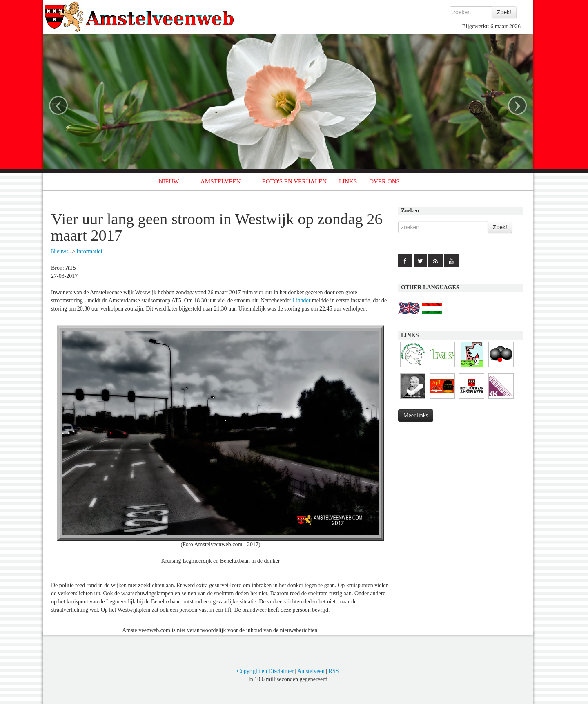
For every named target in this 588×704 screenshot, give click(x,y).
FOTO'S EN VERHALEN (294, 181)
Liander (302, 301)
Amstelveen (311, 671)
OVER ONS (384, 181)
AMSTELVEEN (221, 181)
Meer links (416, 415)
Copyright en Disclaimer (265, 671)
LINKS (348, 181)
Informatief (89, 251)
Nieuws (60, 251)
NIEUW (169, 181)
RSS (334, 671)
